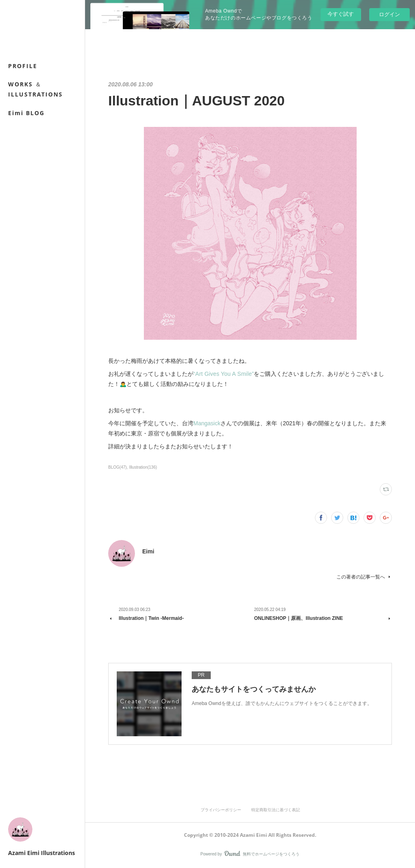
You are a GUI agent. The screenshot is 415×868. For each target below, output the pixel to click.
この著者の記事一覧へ (364, 577)
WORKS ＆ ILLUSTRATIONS (35, 89)
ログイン (389, 14)
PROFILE (23, 66)
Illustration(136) (143, 467)
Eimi (148, 551)
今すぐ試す (341, 14)
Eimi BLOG (26, 113)
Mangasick (207, 423)
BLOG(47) (118, 467)
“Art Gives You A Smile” (224, 374)
